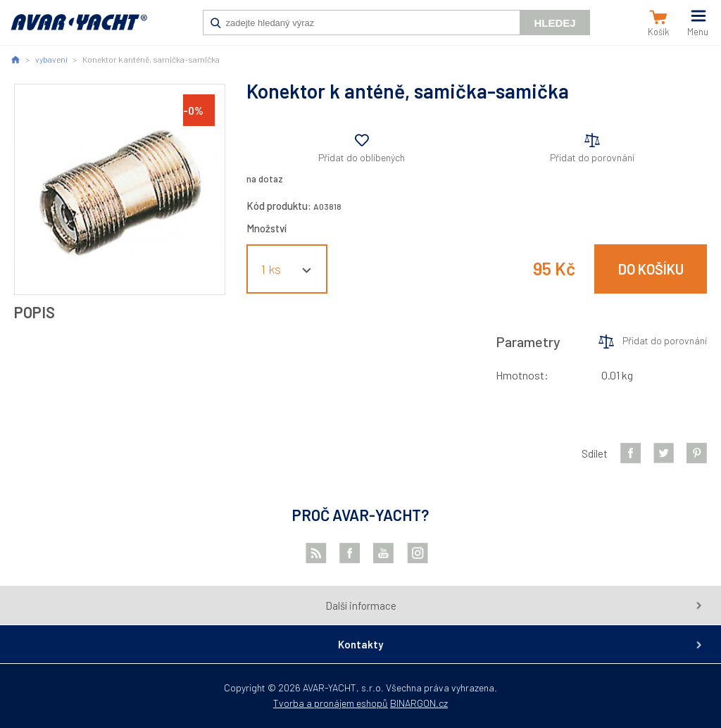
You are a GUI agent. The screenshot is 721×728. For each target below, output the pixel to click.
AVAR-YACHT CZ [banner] (79, 30)
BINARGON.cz (419, 703)
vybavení (51, 59)
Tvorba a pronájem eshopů (331, 703)
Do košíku (651, 269)
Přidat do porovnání (592, 157)
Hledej (554, 23)
